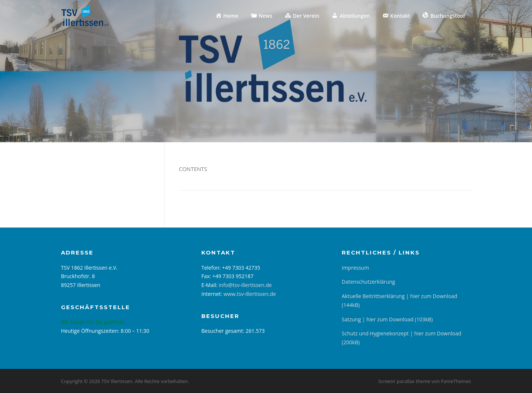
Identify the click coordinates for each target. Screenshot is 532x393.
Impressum (355, 268)
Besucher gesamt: (224, 331)
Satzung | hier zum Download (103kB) (387, 319)
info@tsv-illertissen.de (245, 285)
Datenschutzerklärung (368, 282)
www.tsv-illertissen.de (250, 294)
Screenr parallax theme (404, 381)
